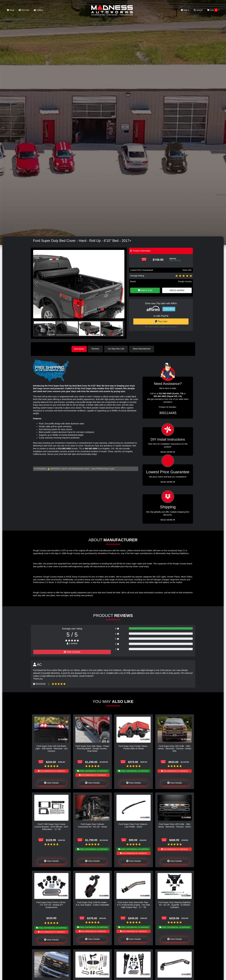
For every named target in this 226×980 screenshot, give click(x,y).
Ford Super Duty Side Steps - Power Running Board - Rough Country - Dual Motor (92, 748)
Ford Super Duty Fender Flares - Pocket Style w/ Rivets (134, 747)
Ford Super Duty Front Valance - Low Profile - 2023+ (134, 825)
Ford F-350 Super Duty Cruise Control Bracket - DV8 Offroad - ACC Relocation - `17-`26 (51, 826)
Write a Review (72, 651)
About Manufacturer (143, 349)
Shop (10, 10)
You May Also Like (117, 349)
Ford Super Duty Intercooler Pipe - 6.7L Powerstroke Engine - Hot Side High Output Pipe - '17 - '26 (133, 904)
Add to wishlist (177, 290)
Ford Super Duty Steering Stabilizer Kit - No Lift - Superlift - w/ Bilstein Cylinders (175, 904)
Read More (168, 482)
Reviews (97, 349)
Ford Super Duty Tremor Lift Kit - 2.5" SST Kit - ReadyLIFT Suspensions (51, 904)
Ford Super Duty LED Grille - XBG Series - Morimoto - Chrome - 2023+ (175, 825)
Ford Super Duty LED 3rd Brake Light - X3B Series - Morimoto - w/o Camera (51, 748)
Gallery (38, 10)
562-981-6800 (91, 448)
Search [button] (198, 10)
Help (185, 10)
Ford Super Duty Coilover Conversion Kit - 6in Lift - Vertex (92, 825)
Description (79, 349)
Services (24, 10)
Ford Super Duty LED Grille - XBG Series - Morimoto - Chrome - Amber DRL (175, 748)
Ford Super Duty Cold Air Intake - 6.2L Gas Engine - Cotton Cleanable (92, 903)
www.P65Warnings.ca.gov (103, 468)
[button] (121, 284)
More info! (187, 270)
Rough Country (185, 281)
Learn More (169, 309)
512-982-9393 (64, 448)
